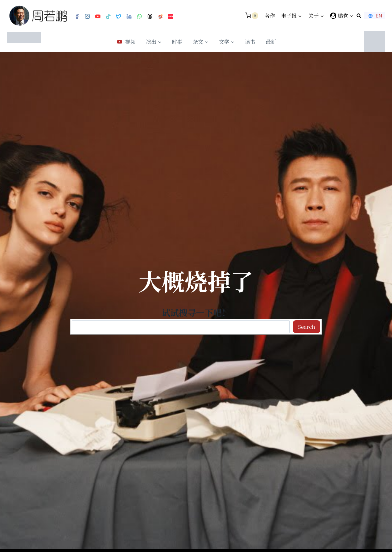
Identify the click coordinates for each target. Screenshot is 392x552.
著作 (270, 15)
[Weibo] (160, 17)
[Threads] (150, 17)
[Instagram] (87, 17)
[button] (351, 16)
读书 (250, 41)
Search (307, 327)
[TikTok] (108, 17)
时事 (177, 41)
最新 (271, 41)
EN (375, 16)
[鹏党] (342, 16)
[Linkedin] (129, 17)
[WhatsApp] (139, 17)
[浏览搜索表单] (359, 15)
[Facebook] (77, 17)
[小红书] (171, 17)
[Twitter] (119, 17)
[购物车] (252, 16)
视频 (126, 41)
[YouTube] (98, 17)
